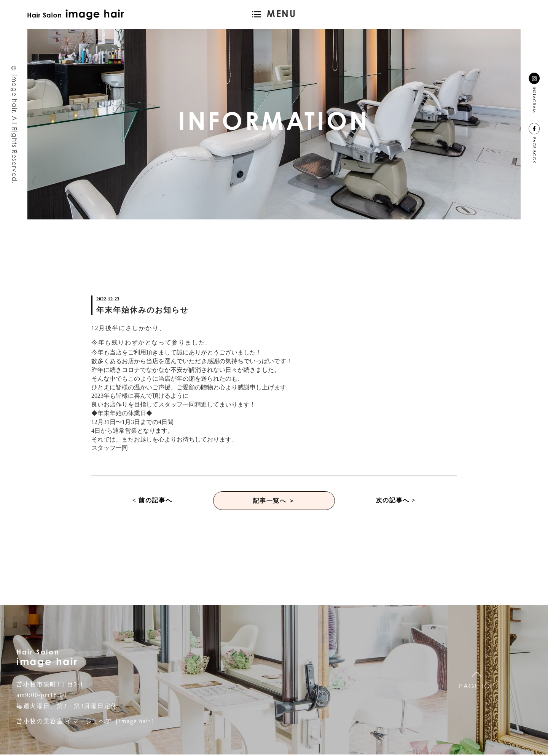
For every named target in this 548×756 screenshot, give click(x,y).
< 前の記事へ (152, 501)
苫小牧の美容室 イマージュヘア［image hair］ (87, 723)
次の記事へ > (396, 501)
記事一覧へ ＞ (274, 501)
